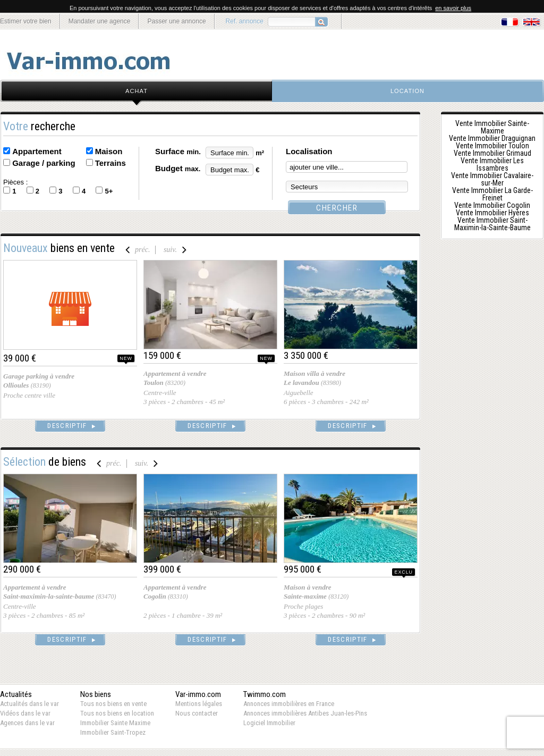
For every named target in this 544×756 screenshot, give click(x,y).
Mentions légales (199, 704)
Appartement (37, 151)
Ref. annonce (245, 21)
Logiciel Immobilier (269, 723)
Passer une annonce (176, 21)
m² (260, 153)
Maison (109, 151)
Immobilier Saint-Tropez (113, 732)
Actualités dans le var (29, 704)
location (407, 91)
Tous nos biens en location (117, 713)
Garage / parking (44, 163)
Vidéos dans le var (25, 713)
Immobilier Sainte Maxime (115, 723)
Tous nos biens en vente (113, 704)
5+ (109, 191)
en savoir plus (453, 8)
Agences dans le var (27, 723)
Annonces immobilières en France (289, 704)
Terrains (110, 163)
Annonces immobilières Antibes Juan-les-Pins (305, 713)
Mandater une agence (100, 21)
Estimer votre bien (26, 21)
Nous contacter (197, 713)
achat (137, 91)
